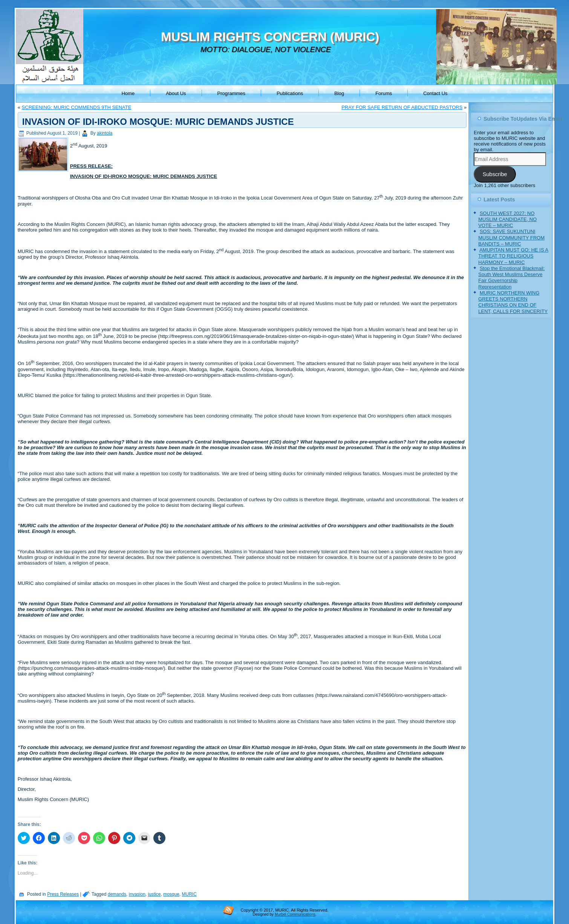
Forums (384, 93)
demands (117, 894)
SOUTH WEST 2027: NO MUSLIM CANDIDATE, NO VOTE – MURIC (507, 219)
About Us (176, 93)
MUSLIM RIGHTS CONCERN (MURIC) (270, 37)
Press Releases (63, 894)
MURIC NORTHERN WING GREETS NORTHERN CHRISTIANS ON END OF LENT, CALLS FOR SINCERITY (513, 302)
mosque (171, 894)
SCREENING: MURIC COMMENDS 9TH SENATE (77, 107)
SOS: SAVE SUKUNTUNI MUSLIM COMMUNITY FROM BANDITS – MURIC (511, 238)
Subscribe (495, 174)
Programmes (231, 93)
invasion (137, 894)
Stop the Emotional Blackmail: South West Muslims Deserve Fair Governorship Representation (511, 278)
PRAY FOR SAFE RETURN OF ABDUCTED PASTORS (402, 107)
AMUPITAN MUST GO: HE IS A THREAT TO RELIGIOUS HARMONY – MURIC (513, 256)
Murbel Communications (295, 914)
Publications (290, 93)
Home (128, 93)
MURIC (189, 894)
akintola (105, 133)
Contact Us (435, 93)
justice (154, 894)
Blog (339, 93)
